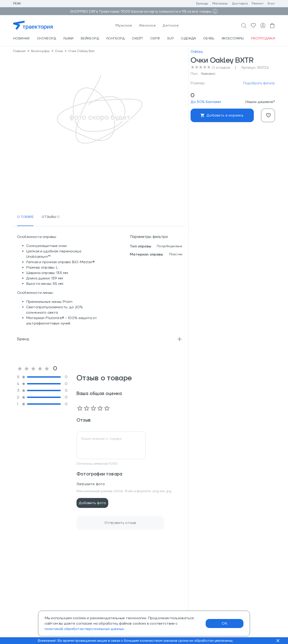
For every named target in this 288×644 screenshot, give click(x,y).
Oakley (197, 52)
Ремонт (258, 4)
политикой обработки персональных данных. (85, 629)
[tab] (25, 217)
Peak (17, 4)
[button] (100, 339)
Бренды (202, 4)
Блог (271, 4)
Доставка (240, 4)
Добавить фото (92, 503)
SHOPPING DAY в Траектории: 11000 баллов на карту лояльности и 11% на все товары (141, 12)
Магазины (220, 4)
